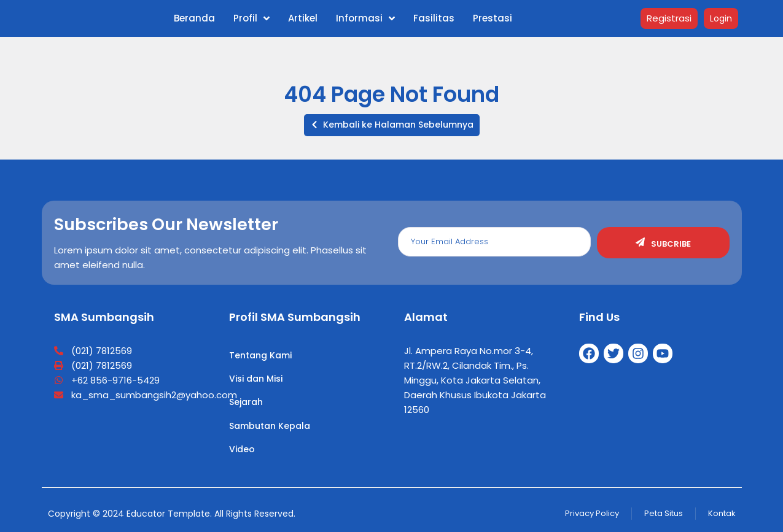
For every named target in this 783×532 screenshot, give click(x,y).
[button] (392, 125)
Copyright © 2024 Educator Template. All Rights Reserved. (172, 514)
